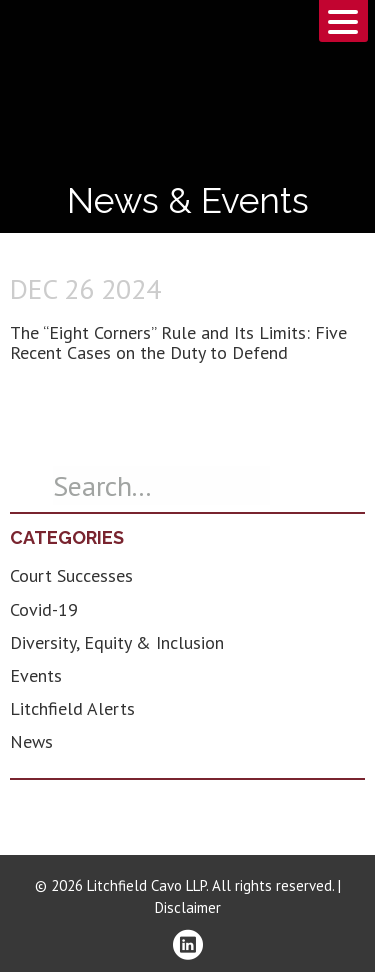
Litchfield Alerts (72, 708)
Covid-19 (44, 609)
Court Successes (71, 575)
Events (36, 675)
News (31, 741)
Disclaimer (188, 907)
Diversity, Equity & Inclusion (117, 642)
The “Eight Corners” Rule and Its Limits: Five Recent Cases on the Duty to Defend (178, 342)
